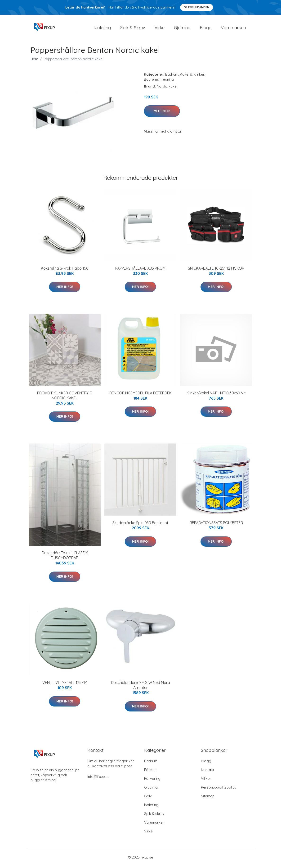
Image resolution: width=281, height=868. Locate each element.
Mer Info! (162, 113)
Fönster (151, 772)
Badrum (172, 77)
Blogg (206, 29)
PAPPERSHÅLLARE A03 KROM (140, 271)
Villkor (206, 781)
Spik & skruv (154, 816)
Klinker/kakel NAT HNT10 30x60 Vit (216, 395)
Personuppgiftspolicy (219, 790)
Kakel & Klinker (192, 77)
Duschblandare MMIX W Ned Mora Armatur (140, 688)
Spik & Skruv (133, 29)
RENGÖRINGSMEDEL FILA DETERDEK (140, 395)
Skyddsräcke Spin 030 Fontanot (140, 525)
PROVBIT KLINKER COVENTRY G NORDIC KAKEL (65, 398)
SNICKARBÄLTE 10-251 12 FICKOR (216, 271)
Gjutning (182, 29)
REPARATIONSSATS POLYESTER (216, 525)
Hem (34, 61)
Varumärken (233, 29)
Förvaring (152, 781)
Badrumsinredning (159, 82)
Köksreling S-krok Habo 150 (65, 271)
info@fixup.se (98, 779)
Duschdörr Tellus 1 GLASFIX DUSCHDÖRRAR (65, 558)
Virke (160, 29)
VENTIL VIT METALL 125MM (65, 685)
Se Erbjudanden (197, 7)
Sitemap (208, 799)
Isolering (103, 29)
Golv (148, 799)
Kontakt (207, 772)
